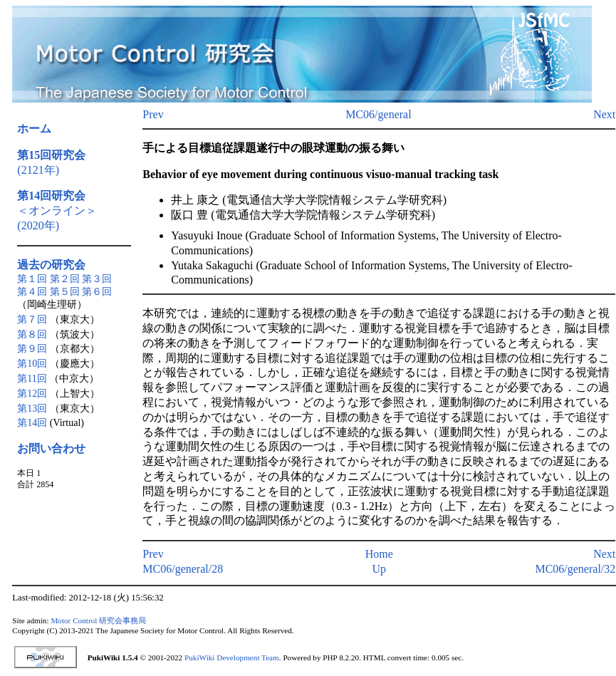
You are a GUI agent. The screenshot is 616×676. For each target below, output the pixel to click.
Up (380, 569)
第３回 (97, 279)
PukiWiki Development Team (232, 657)
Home (379, 554)
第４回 (32, 292)
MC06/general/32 (575, 569)
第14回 (32, 423)
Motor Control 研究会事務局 (98, 620)
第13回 (32, 409)
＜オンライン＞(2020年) (57, 210)
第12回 (32, 394)
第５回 (65, 292)
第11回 (32, 379)
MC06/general (378, 114)
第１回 (32, 279)
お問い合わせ (51, 448)
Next (604, 114)
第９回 (32, 349)
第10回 (32, 364)
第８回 (32, 334)
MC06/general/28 (183, 569)
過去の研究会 (51, 265)
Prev (153, 114)
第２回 (65, 279)
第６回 (97, 292)
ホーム (34, 129)
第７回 (32, 319)
